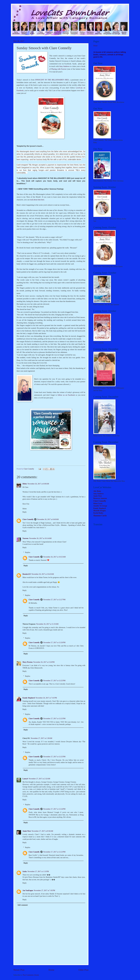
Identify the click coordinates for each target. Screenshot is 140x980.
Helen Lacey (98, 503)
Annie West (27, 831)
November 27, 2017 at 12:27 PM (54, 600)
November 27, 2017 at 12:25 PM (54, 681)
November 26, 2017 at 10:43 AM (43, 574)
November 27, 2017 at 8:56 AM (42, 831)
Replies (28, 552)
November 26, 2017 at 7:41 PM (46, 698)
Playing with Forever (59, 69)
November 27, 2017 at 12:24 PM (54, 809)
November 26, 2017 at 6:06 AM (38, 484)
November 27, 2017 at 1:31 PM (38, 871)
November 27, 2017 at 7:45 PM (44, 890)
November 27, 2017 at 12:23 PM (54, 852)
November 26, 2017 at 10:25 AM (54, 557)
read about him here (37, 200)
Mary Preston (27, 662)
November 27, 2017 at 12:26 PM (54, 643)
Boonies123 (27, 574)
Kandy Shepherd (29, 698)
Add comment (23, 905)
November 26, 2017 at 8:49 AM (48, 519)
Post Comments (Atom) (31, 975)
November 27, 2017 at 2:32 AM (39, 779)
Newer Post (19, 970)
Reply (25, 512)
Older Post (83, 970)
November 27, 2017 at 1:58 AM (42, 738)
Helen (25, 484)
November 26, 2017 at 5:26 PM (44, 662)
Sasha (25, 871)
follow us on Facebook (66, 395)
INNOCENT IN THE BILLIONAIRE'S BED (52, 80)
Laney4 (25, 779)
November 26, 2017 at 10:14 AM (40, 538)
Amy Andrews (64, 66)
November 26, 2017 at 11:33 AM (47, 624)
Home (51, 970)
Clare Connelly (28, 519)
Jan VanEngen (28, 890)
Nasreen (25, 538)
